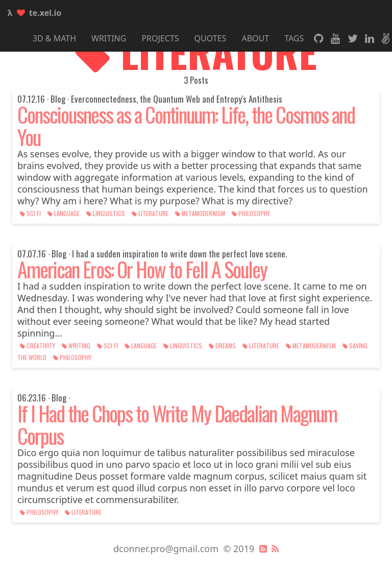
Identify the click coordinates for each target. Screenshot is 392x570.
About (255, 38)
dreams (223, 346)
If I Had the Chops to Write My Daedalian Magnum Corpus (177, 424)
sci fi (31, 213)
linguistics (106, 213)
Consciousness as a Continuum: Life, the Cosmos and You (186, 126)
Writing (109, 38)
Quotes (211, 38)
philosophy (251, 213)
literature (151, 213)
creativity (38, 346)
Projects (160, 38)
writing (77, 346)
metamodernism (201, 213)
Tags (294, 38)
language (64, 213)
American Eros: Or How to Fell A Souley (142, 269)
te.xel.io (34, 13)
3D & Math (54, 38)
